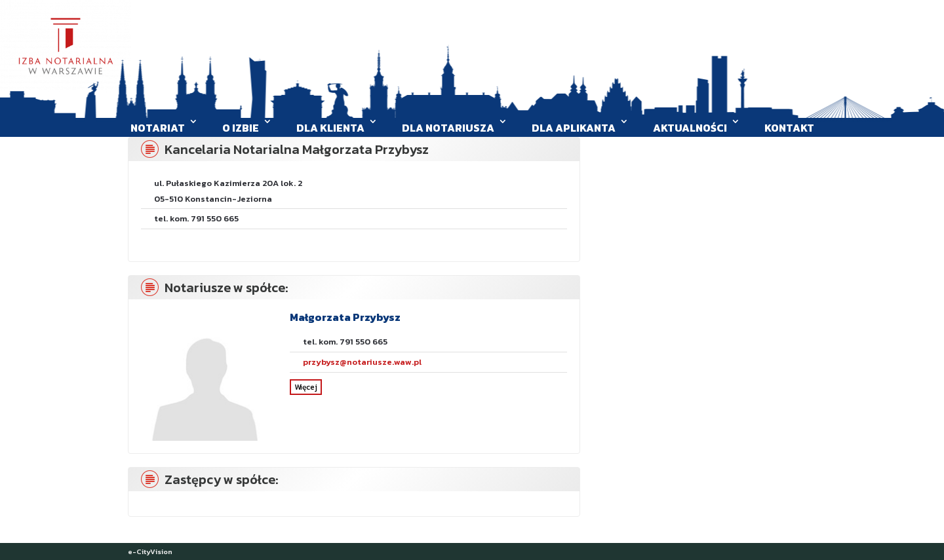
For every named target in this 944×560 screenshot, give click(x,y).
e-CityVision (150, 551)
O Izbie (241, 128)
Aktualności (690, 128)
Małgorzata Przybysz (345, 317)
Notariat (158, 128)
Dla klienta (330, 128)
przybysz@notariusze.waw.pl (362, 362)
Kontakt (789, 128)
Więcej (306, 387)
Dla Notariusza (448, 128)
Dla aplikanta (574, 128)
